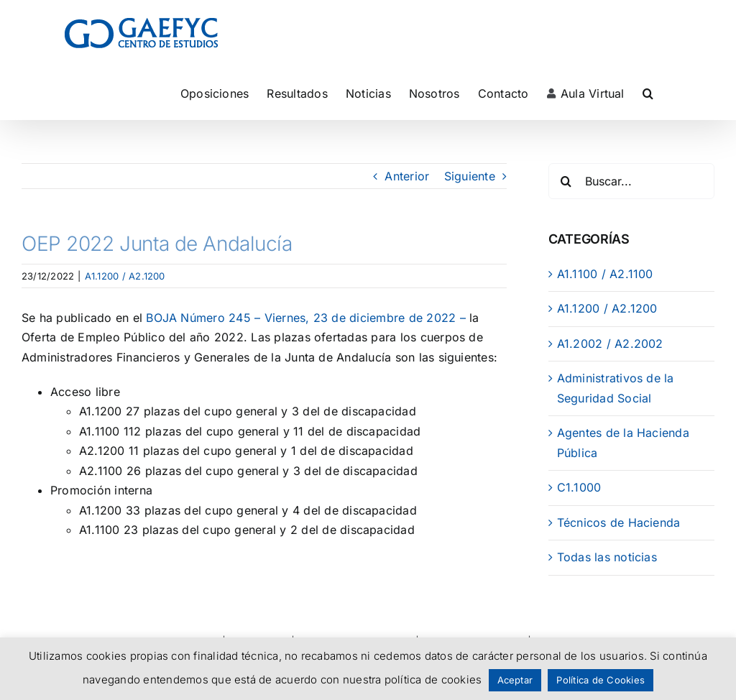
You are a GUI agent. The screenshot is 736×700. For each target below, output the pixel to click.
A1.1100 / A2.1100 (605, 274)
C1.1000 (579, 487)
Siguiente (470, 176)
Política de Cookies (601, 680)
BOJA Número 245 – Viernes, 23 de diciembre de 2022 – (305, 318)
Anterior (407, 176)
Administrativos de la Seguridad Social (616, 388)
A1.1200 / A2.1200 (125, 276)
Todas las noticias (607, 557)
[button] (648, 93)
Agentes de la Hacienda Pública (623, 443)
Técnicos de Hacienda (619, 522)
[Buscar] (566, 181)
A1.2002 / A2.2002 (610, 344)
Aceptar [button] (515, 680)
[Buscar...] (631, 181)
